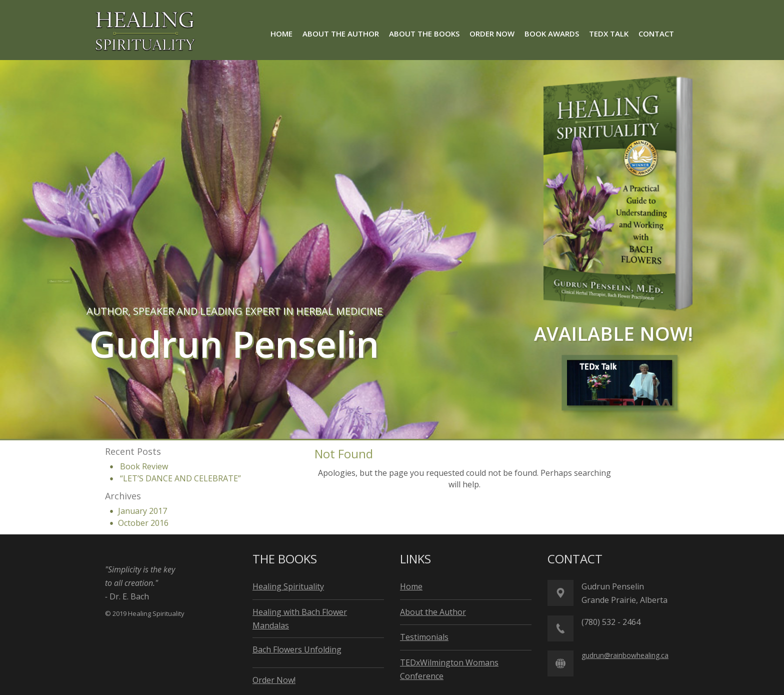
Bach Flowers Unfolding (297, 649)
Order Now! (274, 680)
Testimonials (424, 637)
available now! (613, 333)
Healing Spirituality (288, 586)
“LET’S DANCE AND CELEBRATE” (180, 478)
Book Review (144, 466)
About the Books (72, 281)
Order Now (310, 281)
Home (411, 586)
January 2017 (142, 511)
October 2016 (143, 523)
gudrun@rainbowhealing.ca (625, 655)
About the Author (199, 281)
